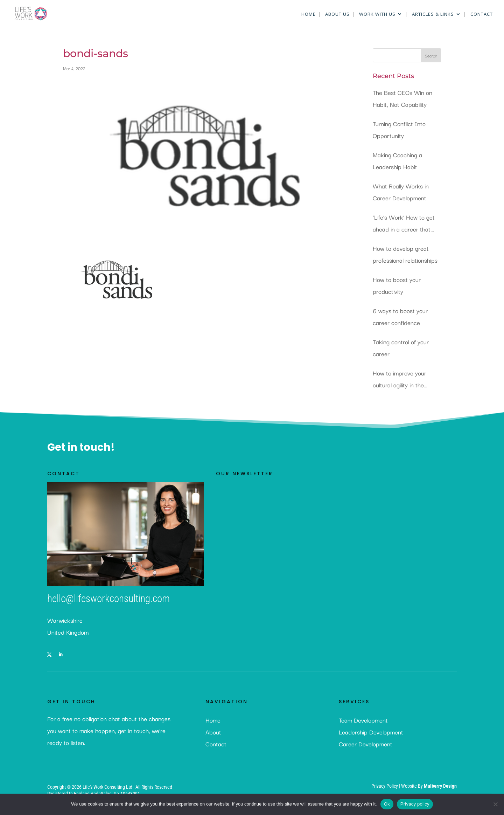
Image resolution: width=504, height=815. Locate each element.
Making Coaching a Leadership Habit (397, 161)
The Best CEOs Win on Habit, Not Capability (402, 98)
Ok (387, 804)
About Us (337, 14)
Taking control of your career (401, 348)
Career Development (366, 744)
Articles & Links (433, 14)
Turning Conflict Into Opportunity (399, 129)
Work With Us (377, 14)
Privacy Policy (385, 786)
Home (309, 14)
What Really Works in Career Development (401, 192)
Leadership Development (371, 732)
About (213, 732)
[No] (495, 804)
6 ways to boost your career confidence (400, 316)
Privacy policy (415, 804)
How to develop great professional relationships (405, 254)
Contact (482, 14)
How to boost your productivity (397, 285)
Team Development (363, 720)
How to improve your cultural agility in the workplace (400, 379)
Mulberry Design (440, 786)
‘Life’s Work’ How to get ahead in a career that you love (404, 224)
